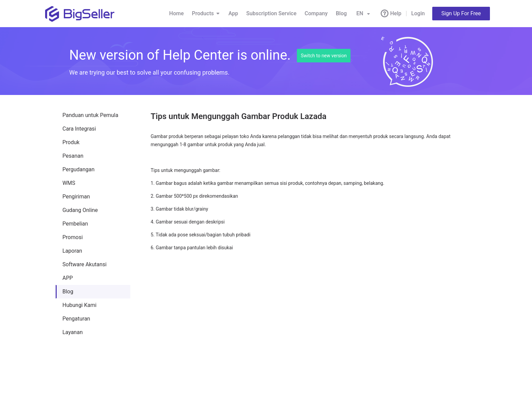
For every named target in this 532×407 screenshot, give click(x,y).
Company (316, 13)
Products (206, 14)
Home (177, 13)
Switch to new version (324, 56)
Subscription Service (271, 13)
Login (418, 13)
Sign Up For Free (461, 13)
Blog (341, 13)
